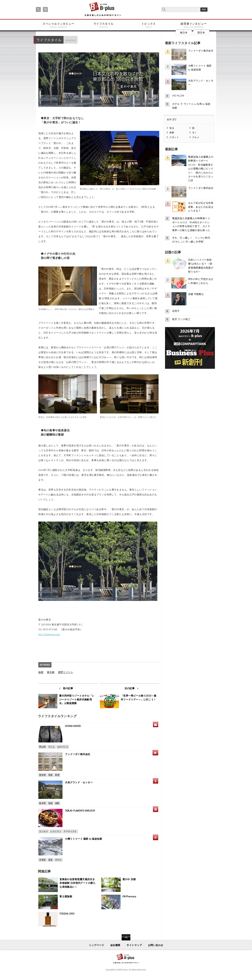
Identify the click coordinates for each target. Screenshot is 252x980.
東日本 (184, 33)
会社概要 (115, 945)
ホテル (58, 860)
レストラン (56, 831)
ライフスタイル (104, 25)
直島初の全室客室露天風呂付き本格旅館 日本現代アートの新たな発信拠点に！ (78, 883)
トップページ (97, 945)
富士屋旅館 (66, 896)
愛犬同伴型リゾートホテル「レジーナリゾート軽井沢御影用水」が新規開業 (77, 699)
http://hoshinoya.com (49, 634)
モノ (195, 133)
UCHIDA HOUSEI (73, 726)
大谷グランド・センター (79, 782)
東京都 (51, 672)
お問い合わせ (156, 945)
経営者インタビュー (194, 25)
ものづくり (63, 747)
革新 (50, 775)
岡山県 (42, 747)
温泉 (50, 860)
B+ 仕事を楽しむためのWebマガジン (103, 9)
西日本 (201, 33)
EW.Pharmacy (129, 896)
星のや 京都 (129, 879)
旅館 (41, 672)
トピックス (149, 25)
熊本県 (42, 775)
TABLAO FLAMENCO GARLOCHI (80, 811)
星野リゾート (66, 672)
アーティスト (70, 831)
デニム (52, 747)
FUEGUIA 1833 (67, 914)
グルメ (196, 137)
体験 (57, 803)
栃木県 (42, 803)
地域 (50, 803)
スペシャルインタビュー (58, 25)
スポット (174, 137)
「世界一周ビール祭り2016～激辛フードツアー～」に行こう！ (139, 698)
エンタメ (44, 831)
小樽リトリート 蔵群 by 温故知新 (83, 839)
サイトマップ (134, 945)
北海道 (42, 860)
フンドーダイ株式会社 (79, 754)
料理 (57, 775)
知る (172, 128)
